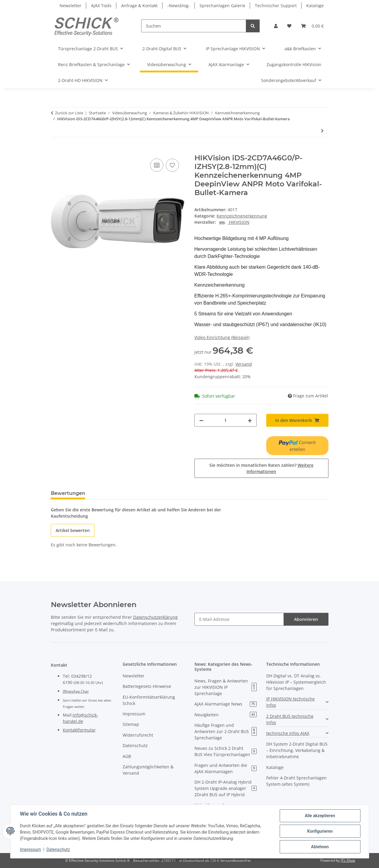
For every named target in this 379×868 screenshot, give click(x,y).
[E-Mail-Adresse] (239, 619)
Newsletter (70, 6)
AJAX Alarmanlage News (226, 704)
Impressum (31, 849)
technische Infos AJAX (288, 733)
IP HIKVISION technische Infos (290, 702)
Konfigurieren (320, 831)
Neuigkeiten (226, 715)
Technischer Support (276, 6)
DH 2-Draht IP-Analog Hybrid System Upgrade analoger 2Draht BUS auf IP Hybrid (226, 788)
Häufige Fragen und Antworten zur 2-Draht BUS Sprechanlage (226, 731)
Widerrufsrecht (138, 735)
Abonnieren (306, 619)
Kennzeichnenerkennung (242, 216)
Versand (244, 364)
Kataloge (315, 6)
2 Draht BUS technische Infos (290, 719)
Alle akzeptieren (320, 816)
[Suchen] (194, 26)
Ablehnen (320, 847)
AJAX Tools (101, 6)
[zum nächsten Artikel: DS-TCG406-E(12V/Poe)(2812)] (322, 131)
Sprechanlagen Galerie (222, 6)
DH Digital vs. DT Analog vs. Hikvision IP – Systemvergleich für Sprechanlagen (296, 682)
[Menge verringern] (201, 420)
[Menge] (226, 420)
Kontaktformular (79, 730)
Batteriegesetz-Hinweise (147, 686)
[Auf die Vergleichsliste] (157, 165)
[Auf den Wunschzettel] (172, 165)
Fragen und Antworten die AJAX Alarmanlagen (226, 768)
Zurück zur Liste (69, 113)
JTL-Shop (348, 860)
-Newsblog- (179, 6)
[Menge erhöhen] (250, 420)
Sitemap (131, 724)
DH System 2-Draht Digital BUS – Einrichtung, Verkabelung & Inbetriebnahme (297, 750)
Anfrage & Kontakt (139, 6)
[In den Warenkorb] (56, 151)
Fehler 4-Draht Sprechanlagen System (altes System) (296, 781)
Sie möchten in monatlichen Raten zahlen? (261, 468)
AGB (127, 756)
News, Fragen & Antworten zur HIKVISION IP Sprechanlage (226, 687)
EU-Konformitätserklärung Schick (149, 700)
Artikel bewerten (73, 530)
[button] (276, 26)
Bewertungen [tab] (68, 493)
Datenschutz (58, 849)
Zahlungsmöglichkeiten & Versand (148, 770)
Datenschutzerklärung (155, 617)
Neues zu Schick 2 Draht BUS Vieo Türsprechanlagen (226, 751)
